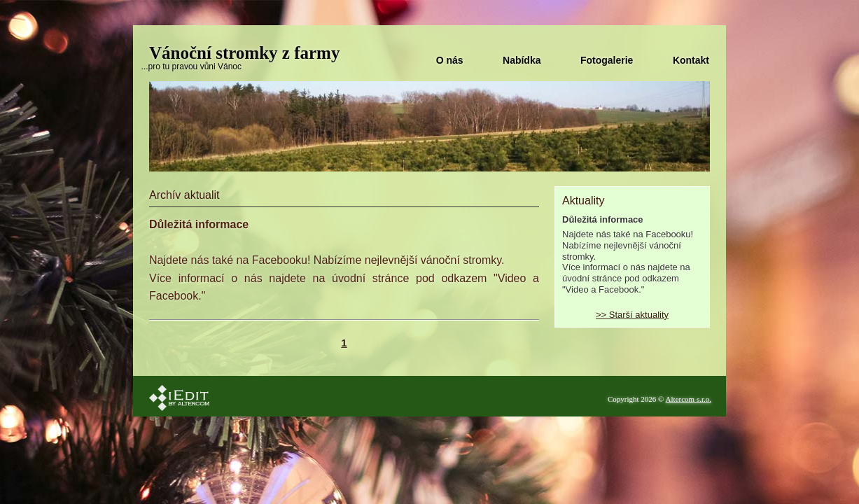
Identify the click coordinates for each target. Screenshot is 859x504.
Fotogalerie (607, 60)
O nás (450, 60)
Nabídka (522, 60)
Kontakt (691, 60)
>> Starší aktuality (632, 315)
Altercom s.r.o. (689, 399)
